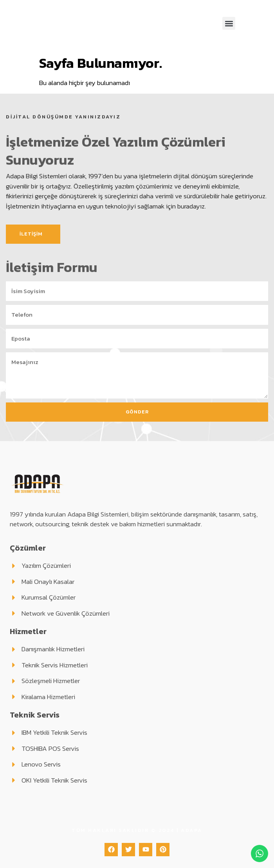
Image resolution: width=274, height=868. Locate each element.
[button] (229, 23)
